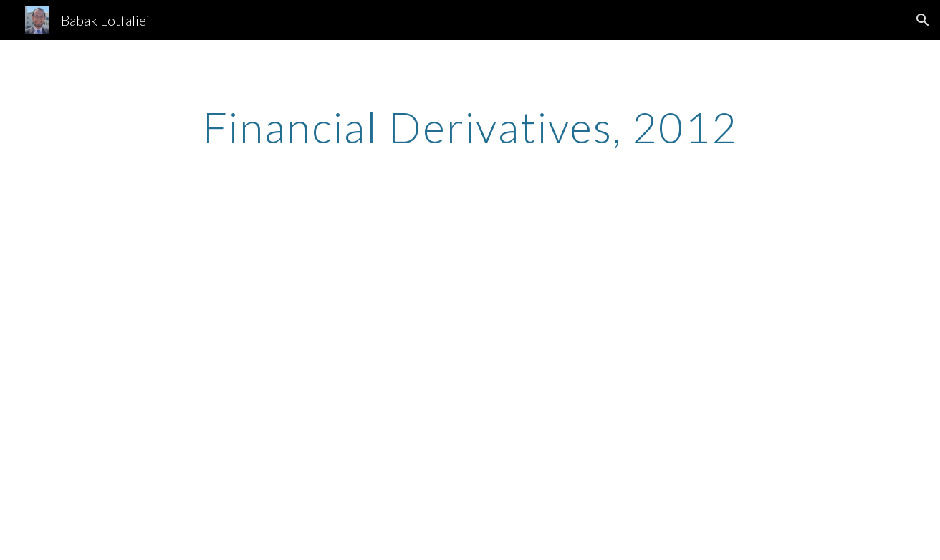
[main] (470, 127)
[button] (923, 20)
